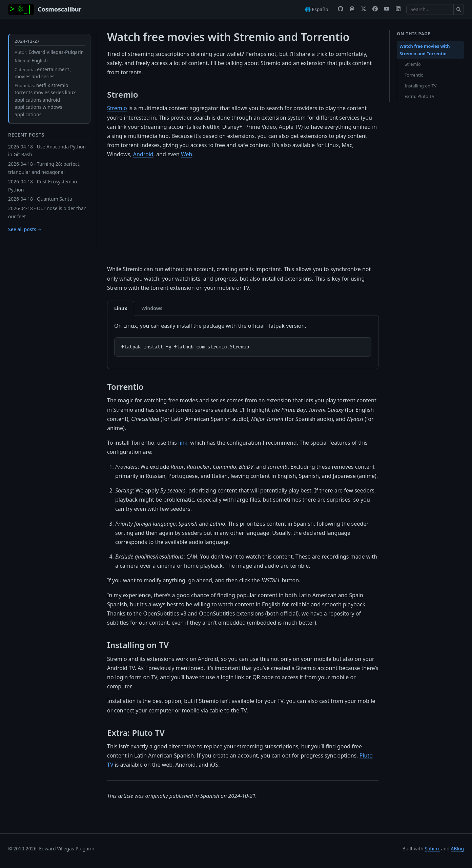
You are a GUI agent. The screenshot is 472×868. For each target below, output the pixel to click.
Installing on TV (420, 86)
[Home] (45, 9)
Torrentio (414, 75)
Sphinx (432, 849)
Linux (121, 308)
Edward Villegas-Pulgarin (56, 52)
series (57, 92)
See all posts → (25, 229)
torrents (24, 92)
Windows (152, 308)
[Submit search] (459, 9)
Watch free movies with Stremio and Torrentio (425, 50)
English (40, 60)
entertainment (53, 69)
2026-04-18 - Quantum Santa (40, 199)
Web (187, 154)
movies (42, 92)
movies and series (35, 76)
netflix (43, 85)
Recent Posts (26, 135)
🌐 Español (317, 9)
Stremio (117, 108)
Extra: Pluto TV (419, 96)
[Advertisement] (243, 212)
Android (143, 154)
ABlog (457, 849)
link (183, 443)
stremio (60, 85)
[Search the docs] (430, 9)
